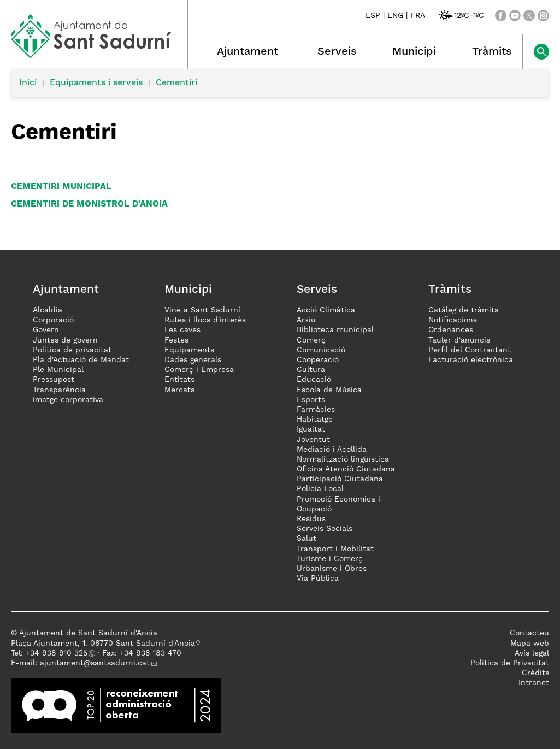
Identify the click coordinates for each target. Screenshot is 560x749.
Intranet (534, 683)
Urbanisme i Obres (332, 569)
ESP (373, 16)
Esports (311, 400)
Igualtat (311, 429)
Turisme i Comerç (330, 559)
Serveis (337, 52)
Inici (28, 83)
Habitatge (315, 420)
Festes (176, 340)
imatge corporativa (68, 400)
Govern (46, 330)
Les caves (182, 330)
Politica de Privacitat (510, 663)
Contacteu (529, 633)
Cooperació (318, 360)
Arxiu (306, 320)
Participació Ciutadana (340, 479)
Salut (306, 539)
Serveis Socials (325, 529)
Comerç (311, 340)
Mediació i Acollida (332, 450)
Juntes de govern (65, 340)
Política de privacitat (72, 350)
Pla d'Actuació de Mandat (81, 360)
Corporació (53, 320)
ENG (395, 16)
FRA (418, 16)
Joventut (313, 440)
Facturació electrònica (471, 360)
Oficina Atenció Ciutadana (346, 469)
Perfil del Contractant (470, 350)
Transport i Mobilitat (335, 549)
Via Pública (318, 579)
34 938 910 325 (59, 653)
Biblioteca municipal (335, 330)
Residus (311, 519)
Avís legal (532, 653)
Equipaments (189, 350)
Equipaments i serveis (96, 83)
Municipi (414, 52)
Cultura (311, 370)
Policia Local (320, 489)
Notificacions (453, 320)
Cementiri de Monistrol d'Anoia (89, 204)
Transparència (59, 390)
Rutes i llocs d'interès (205, 320)
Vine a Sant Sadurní (202, 310)
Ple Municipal (58, 370)
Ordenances (451, 330)
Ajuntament (247, 52)
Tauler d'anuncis (459, 340)
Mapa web (530, 644)
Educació (314, 380)
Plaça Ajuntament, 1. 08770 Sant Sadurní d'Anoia (103, 644)
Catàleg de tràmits (463, 310)
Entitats (179, 380)
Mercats (179, 390)
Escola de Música (329, 390)
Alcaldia (48, 310)
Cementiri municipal (61, 187)
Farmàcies (316, 410)
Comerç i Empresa (199, 370)
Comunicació (321, 350)
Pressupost (54, 380)
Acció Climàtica (326, 310)
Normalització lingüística (343, 459)
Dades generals (193, 360)
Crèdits (535, 673)
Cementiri (176, 83)
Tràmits (492, 52)
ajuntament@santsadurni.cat (95, 663)
